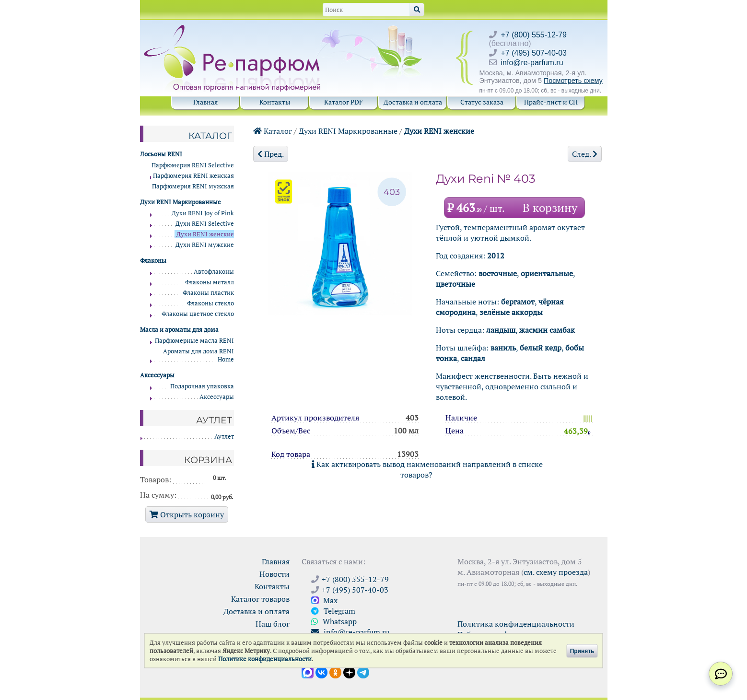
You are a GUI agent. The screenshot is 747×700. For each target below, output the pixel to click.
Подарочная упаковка (202, 386)
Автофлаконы (214, 272)
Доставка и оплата (413, 102)
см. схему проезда (556, 572)
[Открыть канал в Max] (308, 672)
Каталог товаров (260, 599)
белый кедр (541, 348)
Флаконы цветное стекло (198, 314)
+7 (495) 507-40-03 (534, 53)
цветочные (455, 284)
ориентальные (547, 273)
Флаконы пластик (208, 293)
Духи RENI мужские (205, 245)
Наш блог (273, 624)
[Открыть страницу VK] (321, 672)
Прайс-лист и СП (551, 102)
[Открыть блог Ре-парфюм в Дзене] (349, 672)
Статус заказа (482, 102)
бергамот (518, 302)
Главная (205, 102)
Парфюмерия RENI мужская (193, 186)
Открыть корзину (187, 514)
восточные (498, 273)
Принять (582, 651)
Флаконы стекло (210, 303)
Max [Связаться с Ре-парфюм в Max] (324, 600)
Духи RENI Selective (205, 224)
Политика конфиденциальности (516, 624)
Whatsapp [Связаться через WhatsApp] (334, 621)
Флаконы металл (210, 282)
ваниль (503, 348)
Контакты (275, 102)
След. (585, 154)
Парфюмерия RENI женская (193, 176)
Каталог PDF (344, 102)
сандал (473, 358)
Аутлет (224, 437)
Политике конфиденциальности (265, 659)
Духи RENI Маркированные (348, 131)
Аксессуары (217, 397)
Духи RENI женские (439, 131)
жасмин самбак (547, 330)
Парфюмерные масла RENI (194, 341)
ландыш (501, 330)
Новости (274, 574)
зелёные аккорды (511, 312)
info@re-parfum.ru (532, 63)
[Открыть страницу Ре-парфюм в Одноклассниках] (335, 672)
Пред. (271, 154)
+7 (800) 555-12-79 (534, 35)
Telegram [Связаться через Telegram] (333, 611)
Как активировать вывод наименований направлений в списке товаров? (427, 469)
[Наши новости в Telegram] (363, 672)
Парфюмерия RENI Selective (193, 165)
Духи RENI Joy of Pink (203, 213)
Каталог (273, 131)
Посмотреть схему (573, 81)
